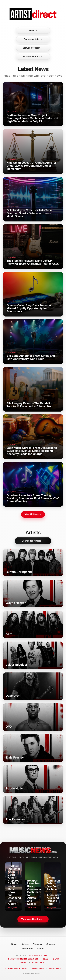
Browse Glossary (33, 48)
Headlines (28, 949)
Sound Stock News (16, 968)
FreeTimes (55, 968)
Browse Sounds (33, 56)
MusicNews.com (38, 955)
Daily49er (38, 968)
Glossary (37, 944)
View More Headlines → (33, 919)
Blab (46, 959)
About (40, 949)
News (33, 30)
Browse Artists (33, 39)
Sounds (51, 944)
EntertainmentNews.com (23, 959)
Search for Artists (33, 541)
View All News (33, 514)
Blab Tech (38, 963)
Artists (25, 944)
